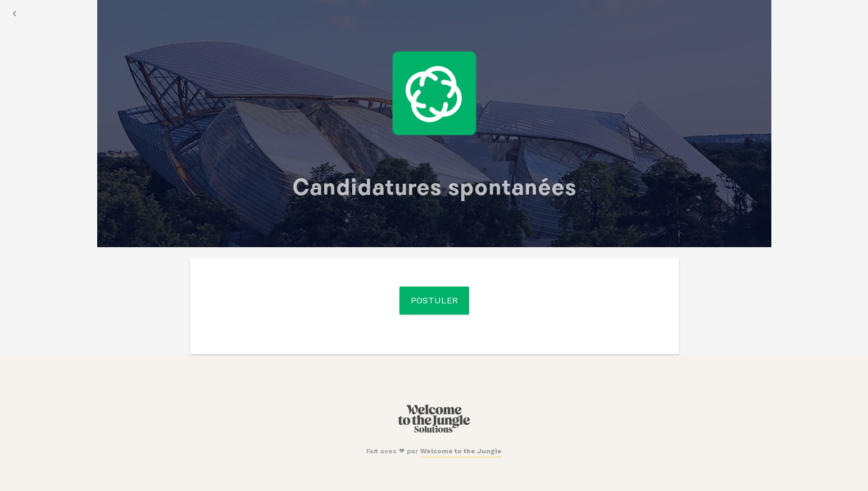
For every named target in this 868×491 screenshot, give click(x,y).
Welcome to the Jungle (461, 451)
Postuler (434, 300)
